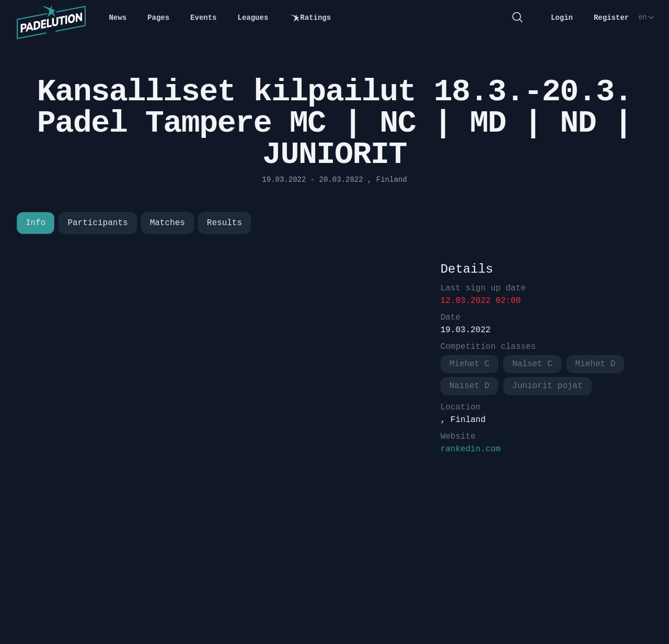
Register (611, 18)
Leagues (253, 18)
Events (203, 18)
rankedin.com (471, 449)
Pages (158, 18)
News (118, 18)
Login (562, 18)
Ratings (310, 18)
